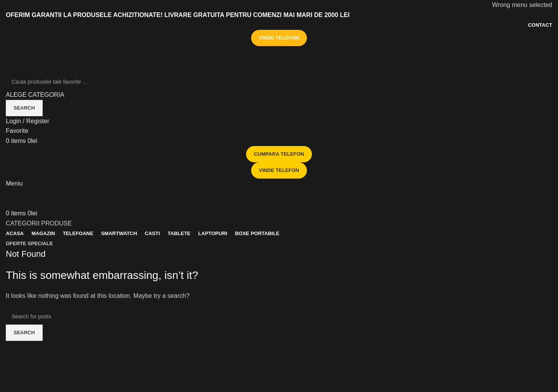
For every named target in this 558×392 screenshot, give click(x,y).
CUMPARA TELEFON (279, 154)
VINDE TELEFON (279, 38)
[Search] (279, 82)
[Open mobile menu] (14, 183)
